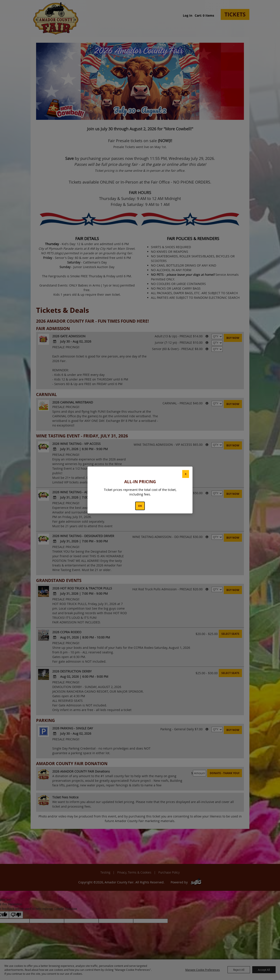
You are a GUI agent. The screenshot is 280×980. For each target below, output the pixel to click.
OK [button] (140, 506)
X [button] (186, 474)
